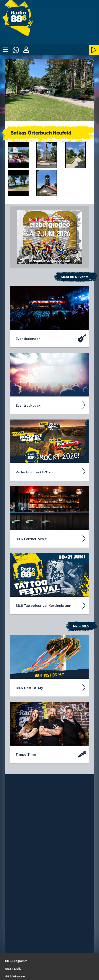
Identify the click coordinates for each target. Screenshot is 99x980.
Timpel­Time (51, 754)
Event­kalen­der (51, 338)
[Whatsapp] (16, 50)
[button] (26, 50)
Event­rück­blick (51, 405)
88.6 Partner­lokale (51, 539)
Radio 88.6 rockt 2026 (51, 472)
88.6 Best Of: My (51, 688)
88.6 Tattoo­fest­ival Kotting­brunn (51, 605)
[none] (5, 50)
